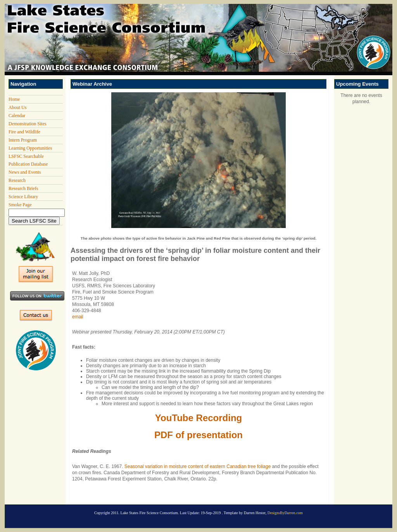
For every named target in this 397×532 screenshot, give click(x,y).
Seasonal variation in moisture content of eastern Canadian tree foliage (198, 466)
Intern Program (23, 140)
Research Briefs (23, 188)
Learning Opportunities (30, 148)
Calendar (17, 116)
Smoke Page (20, 205)
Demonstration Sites (28, 124)
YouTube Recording (198, 418)
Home (14, 99)
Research (17, 180)
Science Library (23, 197)
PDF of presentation (198, 435)
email (78, 317)
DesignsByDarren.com (285, 513)
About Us (17, 107)
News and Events (25, 172)
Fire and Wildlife (24, 132)
